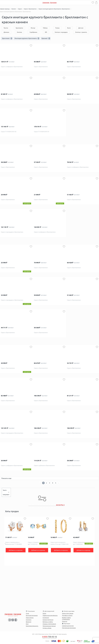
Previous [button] (5, 544)
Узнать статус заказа (68, 613)
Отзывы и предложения (49, 624)
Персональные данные (49, 626)
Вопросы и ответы (48, 622)
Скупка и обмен (47, 628)
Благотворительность (32, 626)
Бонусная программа (32, 615)
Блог (27, 624)
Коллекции (46, 618)
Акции (44, 613)
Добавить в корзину (16, 550)
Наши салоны (30, 618)
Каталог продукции (48, 620)
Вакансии (29, 622)
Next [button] (94, 544)
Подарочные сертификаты (50, 615)
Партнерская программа (69, 628)
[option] (16, 541)
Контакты (29, 620)
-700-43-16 (50, 637)
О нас (27, 613)
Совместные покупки (68, 626)
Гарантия (65, 621)
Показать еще (6, 478)
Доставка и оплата (67, 615)
